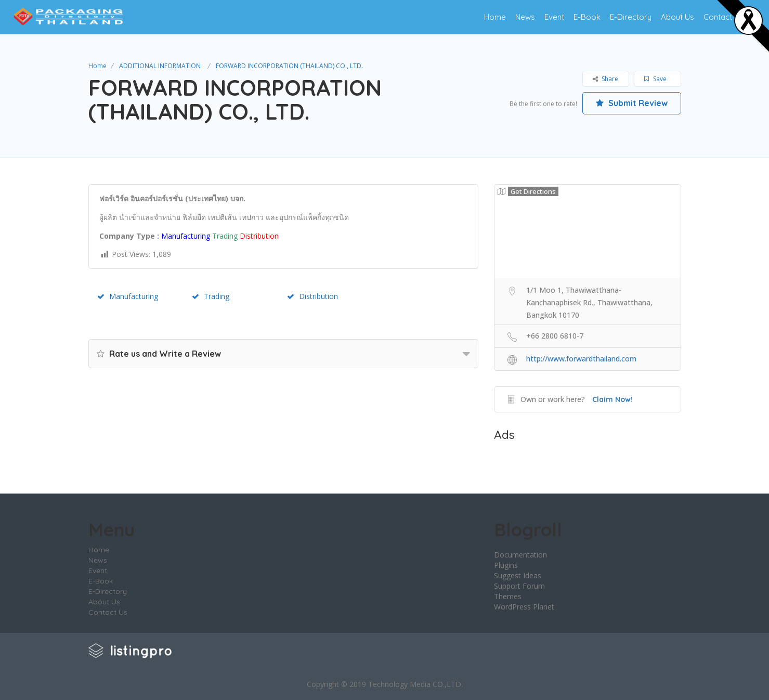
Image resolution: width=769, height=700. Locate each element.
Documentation (520, 555)
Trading (211, 296)
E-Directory (631, 17)
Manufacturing (128, 296)
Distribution (312, 296)
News (525, 17)
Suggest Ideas (518, 575)
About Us (677, 17)
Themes (508, 596)
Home (495, 17)
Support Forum (519, 586)
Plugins (506, 565)
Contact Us (724, 17)
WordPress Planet (524, 607)
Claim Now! (612, 399)
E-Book (587, 17)
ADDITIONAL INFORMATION (160, 66)
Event (554, 17)
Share (605, 79)
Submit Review (632, 103)
